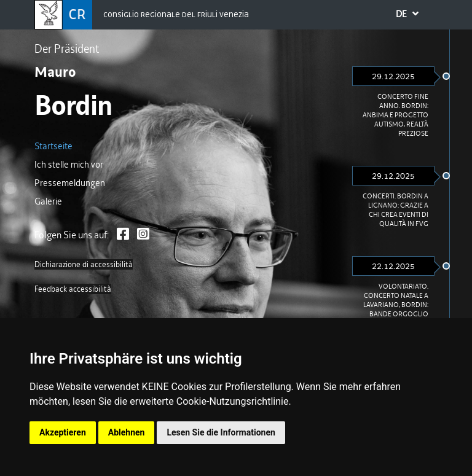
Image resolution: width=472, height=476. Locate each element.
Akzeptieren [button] (63, 432)
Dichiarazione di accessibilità (84, 264)
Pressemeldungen (70, 183)
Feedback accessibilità (73, 289)
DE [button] (415, 15)
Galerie (48, 201)
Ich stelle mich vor (69, 165)
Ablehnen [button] (127, 432)
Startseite (53, 146)
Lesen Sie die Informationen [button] (221, 432)
